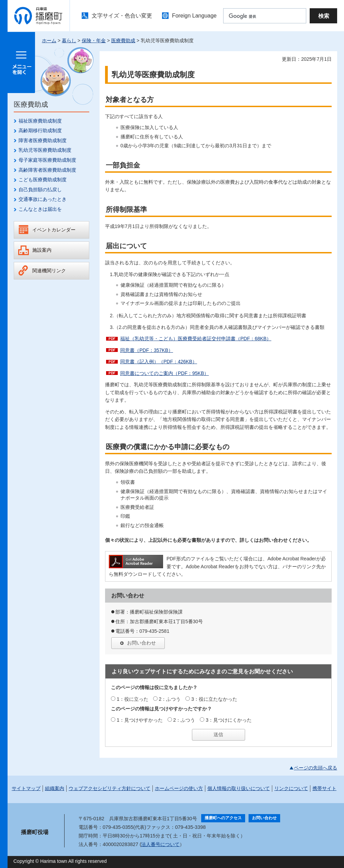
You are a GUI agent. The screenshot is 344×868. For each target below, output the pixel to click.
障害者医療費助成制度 (43, 140)
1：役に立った (133, 699)
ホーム (49, 41)
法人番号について (160, 844)
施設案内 (42, 250)
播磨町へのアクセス (223, 818)
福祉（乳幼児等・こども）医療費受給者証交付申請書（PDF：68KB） (196, 339)
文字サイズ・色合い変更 (122, 16)
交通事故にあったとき (43, 199)
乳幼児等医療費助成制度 (45, 150)
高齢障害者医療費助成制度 (47, 170)
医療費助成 (123, 41)
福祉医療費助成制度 (40, 121)
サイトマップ (26, 788)
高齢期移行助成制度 (40, 130)
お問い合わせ (141, 643)
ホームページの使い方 (179, 788)
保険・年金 (94, 41)
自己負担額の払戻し (40, 190)
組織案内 (55, 788)
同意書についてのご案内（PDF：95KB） (164, 373)
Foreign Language (194, 16)
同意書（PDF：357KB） (147, 350)
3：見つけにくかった (229, 720)
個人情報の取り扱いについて (239, 788)
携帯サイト (324, 788)
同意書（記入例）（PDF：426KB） (159, 362)
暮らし (69, 41)
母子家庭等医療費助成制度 (47, 160)
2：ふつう (170, 699)
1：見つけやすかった (140, 720)
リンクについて (291, 788)
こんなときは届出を (40, 209)
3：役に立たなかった (214, 699)
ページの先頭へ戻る (316, 768)
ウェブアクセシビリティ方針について (110, 788)
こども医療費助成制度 (43, 180)
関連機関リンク (49, 271)
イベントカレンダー (54, 230)
